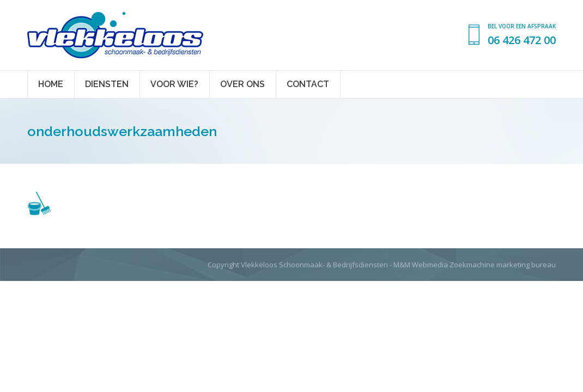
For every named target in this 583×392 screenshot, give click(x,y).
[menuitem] (51, 84)
